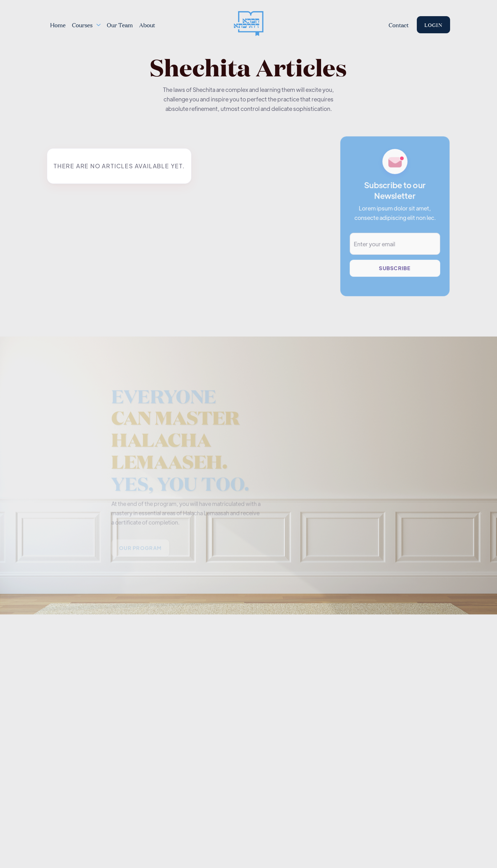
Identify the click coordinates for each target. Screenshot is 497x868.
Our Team (120, 25)
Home (58, 25)
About (147, 25)
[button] (86, 25)
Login (433, 25)
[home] (248, 25)
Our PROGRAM (141, 549)
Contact (399, 25)
